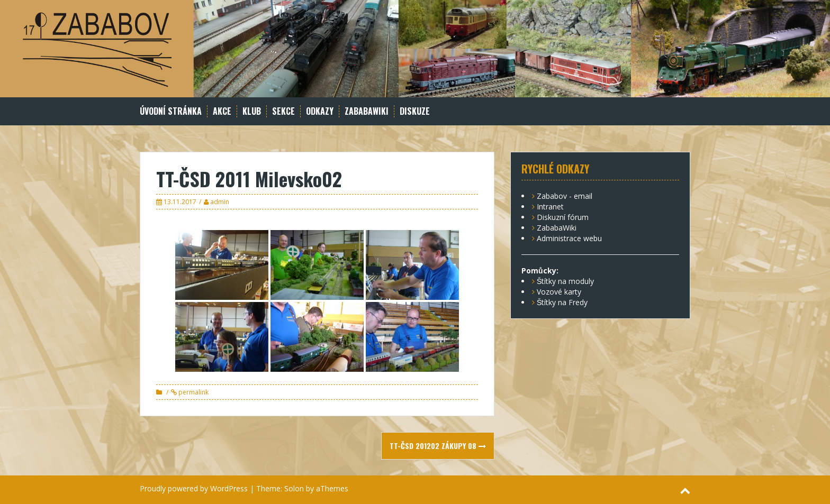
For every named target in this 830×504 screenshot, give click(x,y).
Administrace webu (569, 238)
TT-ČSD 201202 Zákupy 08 (438, 446)
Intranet (550, 207)
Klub (252, 111)
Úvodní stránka (171, 111)
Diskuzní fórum (563, 217)
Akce (222, 111)
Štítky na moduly (565, 281)
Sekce (283, 111)
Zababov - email (565, 196)
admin (220, 202)
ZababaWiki (367, 111)
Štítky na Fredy (562, 302)
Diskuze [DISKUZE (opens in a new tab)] (415, 111)
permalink (193, 392)
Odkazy (320, 111)
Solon (294, 488)
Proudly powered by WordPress (194, 488)
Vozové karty (559, 292)
